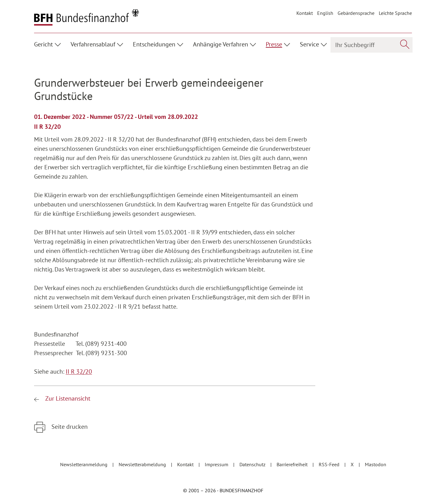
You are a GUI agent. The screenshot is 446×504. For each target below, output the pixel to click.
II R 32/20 (79, 371)
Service (309, 44)
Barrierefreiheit (293, 464)
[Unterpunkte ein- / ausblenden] (59, 44)
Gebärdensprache (356, 13)
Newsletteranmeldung (84, 464)
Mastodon (376, 464)
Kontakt (305, 13)
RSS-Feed (330, 464)
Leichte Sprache (395, 13)
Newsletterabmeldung (143, 464)
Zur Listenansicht (67, 398)
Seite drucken (69, 427)
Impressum (217, 464)
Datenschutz (253, 464)
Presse (274, 44)
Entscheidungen (154, 44)
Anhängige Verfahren (221, 44)
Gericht (44, 44)
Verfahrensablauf (93, 44)
